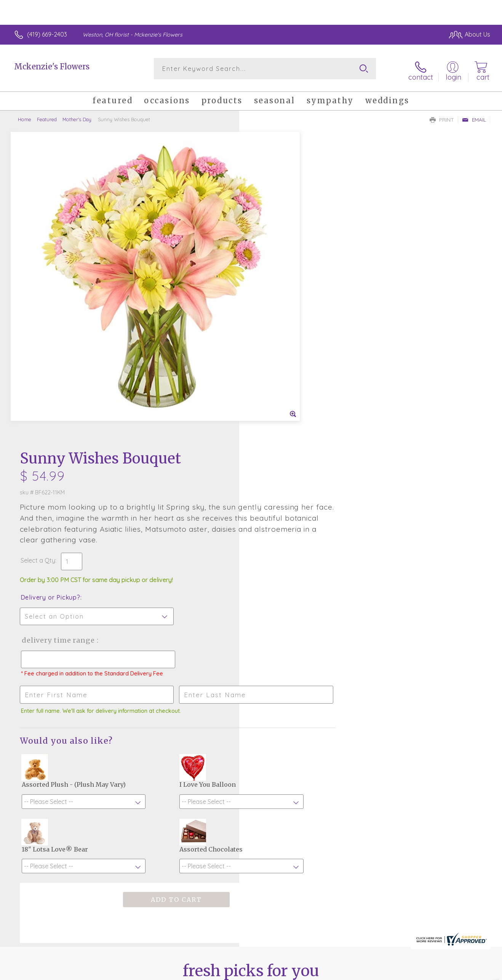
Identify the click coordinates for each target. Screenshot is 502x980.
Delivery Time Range (289, 329)
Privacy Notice (368, 972)
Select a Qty (269, 249)
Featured (47, 116)
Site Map (470, 972)
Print (442, 117)
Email (474, 117)
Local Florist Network (423, 972)
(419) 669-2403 (47, 34)
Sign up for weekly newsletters (251, 786)
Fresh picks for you (251, 744)
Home (25, 116)
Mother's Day (77, 116)
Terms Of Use (323, 972)
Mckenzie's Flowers (52, 67)
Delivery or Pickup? (282, 286)
